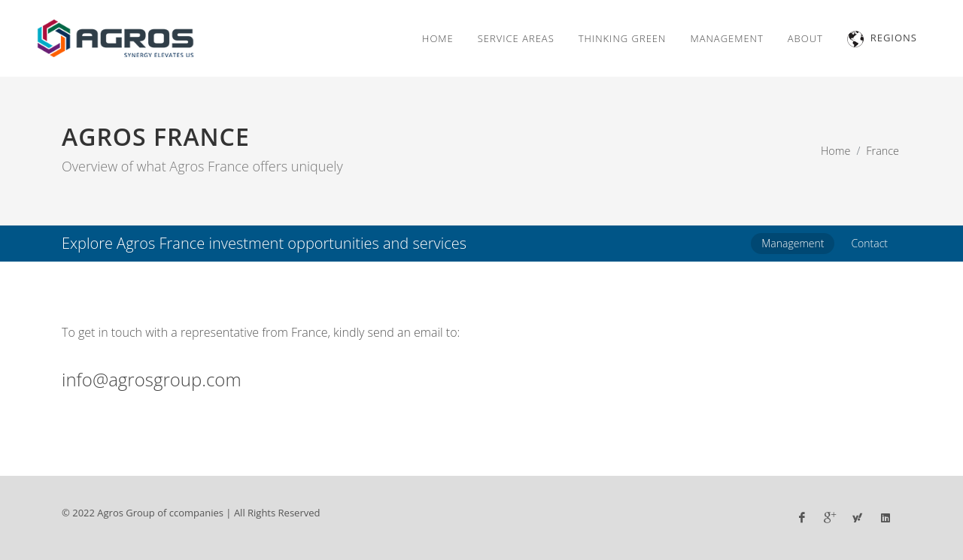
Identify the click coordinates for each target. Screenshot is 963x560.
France (882, 151)
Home (835, 151)
